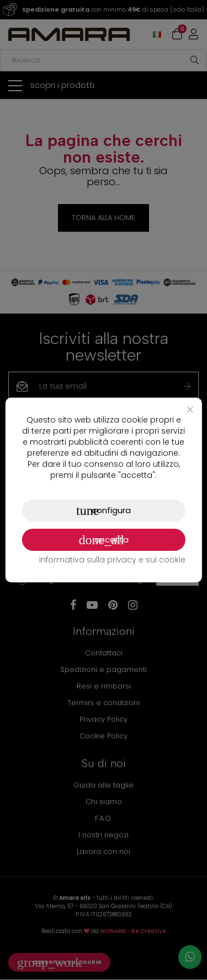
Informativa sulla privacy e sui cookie (112, 560)
